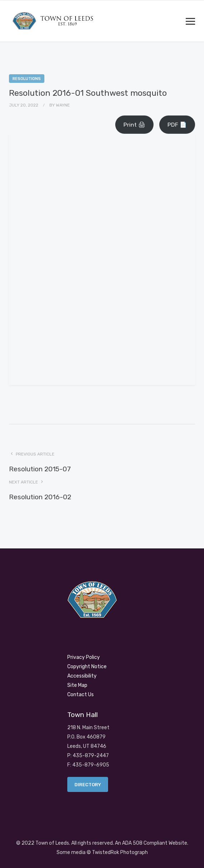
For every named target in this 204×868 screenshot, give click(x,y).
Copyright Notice (87, 667)
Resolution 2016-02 (40, 497)
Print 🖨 (134, 125)
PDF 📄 (177, 125)
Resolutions (27, 79)
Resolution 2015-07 (40, 469)
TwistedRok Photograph (120, 852)
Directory (88, 785)
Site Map (77, 685)
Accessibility (82, 676)
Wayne (63, 105)
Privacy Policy (84, 657)
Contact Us (81, 695)
